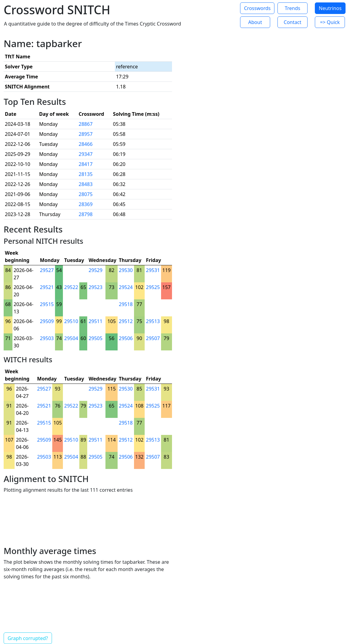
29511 (95, 321)
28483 (86, 184)
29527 (47, 270)
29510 (71, 321)
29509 (47, 321)
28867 (86, 124)
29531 (153, 270)
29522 (71, 287)
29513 (153, 321)
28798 (86, 214)
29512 (126, 321)
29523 (95, 287)
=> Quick (330, 22)
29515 (47, 304)
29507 (153, 338)
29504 (71, 338)
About (255, 22)
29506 (126, 338)
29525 (153, 287)
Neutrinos (330, 8)
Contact (293, 22)
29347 (86, 154)
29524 (126, 287)
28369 (86, 204)
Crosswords (257, 8)
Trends (292, 8)
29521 (47, 287)
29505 (95, 338)
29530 (126, 270)
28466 (86, 144)
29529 (95, 270)
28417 (86, 164)
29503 (47, 338)
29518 (126, 304)
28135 (86, 174)
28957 (86, 134)
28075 (86, 194)
